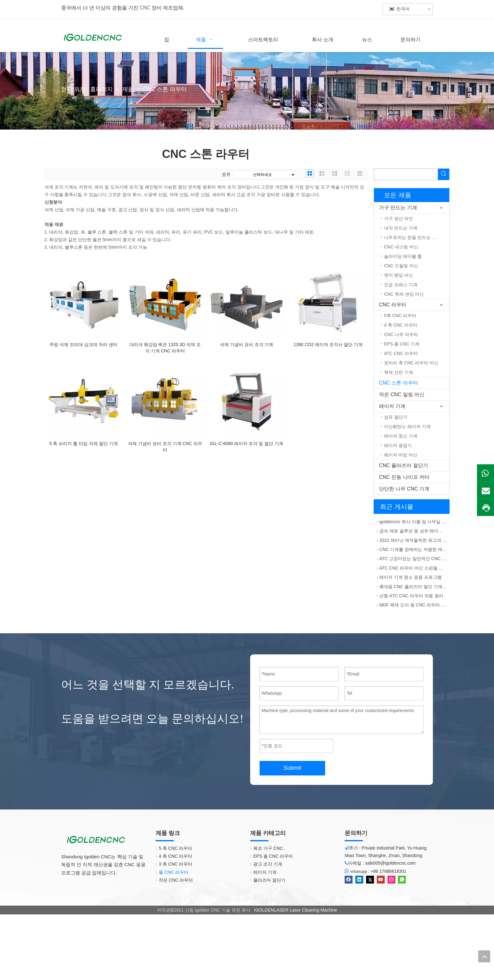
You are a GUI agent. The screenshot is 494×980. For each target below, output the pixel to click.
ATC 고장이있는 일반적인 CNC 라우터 (413, 559)
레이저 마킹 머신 (401, 455)
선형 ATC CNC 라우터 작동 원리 (411, 596)
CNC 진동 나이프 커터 (404, 477)
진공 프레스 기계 (401, 285)
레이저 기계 (392, 406)
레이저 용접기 (398, 445)
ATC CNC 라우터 (401, 353)
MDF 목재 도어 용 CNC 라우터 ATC (413, 605)
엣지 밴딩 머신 (399, 275)
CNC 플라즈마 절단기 (404, 465)
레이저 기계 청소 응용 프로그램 (411, 577)
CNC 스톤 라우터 (399, 383)
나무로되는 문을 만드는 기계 (412, 237)
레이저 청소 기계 (401, 436)
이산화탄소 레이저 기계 (407, 426)
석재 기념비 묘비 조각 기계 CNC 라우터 (165, 447)
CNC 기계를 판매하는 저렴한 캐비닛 (413, 549)
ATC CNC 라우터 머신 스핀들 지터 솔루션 (413, 568)
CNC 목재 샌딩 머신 (404, 294)
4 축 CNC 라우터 (401, 325)
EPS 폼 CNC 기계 (402, 344)
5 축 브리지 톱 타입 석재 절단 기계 (84, 444)
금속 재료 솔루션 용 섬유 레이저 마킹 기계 (413, 531)
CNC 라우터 (393, 305)
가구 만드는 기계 (398, 208)
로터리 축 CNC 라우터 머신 (411, 363)
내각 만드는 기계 (401, 228)
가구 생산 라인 (399, 218)
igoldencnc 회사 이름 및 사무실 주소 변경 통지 (413, 522)
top (484, 956)
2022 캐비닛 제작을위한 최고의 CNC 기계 (413, 540)
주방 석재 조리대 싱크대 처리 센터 (83, 345)
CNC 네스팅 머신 (401, 247)
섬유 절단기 (396, 417)
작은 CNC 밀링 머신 (402, 394)
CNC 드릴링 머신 (401, 266)
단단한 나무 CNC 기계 (404, 489)
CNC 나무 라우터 (401, 334)
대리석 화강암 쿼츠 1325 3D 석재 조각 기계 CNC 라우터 (165, 348)
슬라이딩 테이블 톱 (403, 256)
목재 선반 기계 (399, 372)
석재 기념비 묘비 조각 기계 (247, 345)
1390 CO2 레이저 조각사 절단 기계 (328, 345)
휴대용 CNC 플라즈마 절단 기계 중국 (413, 587)
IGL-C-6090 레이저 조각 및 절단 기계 (247, 444)
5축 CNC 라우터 (400, 316)
